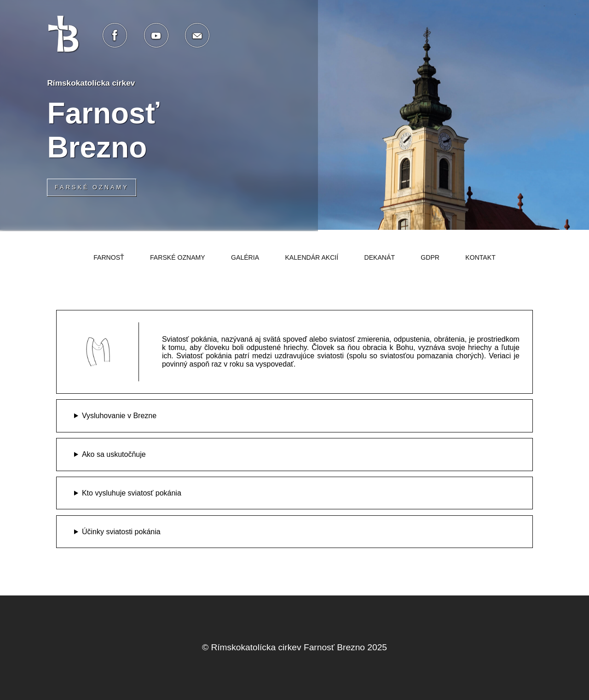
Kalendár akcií (312, 257)
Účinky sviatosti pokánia (121, 532)
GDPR (430, 257)
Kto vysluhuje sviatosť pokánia (132, 493)
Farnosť (109, 257)
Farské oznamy (178, 257)
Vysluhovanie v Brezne (119, 416)
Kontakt (480, 257)
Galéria (245, 257)
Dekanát (380, 257)
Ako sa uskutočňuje (114, 454)
